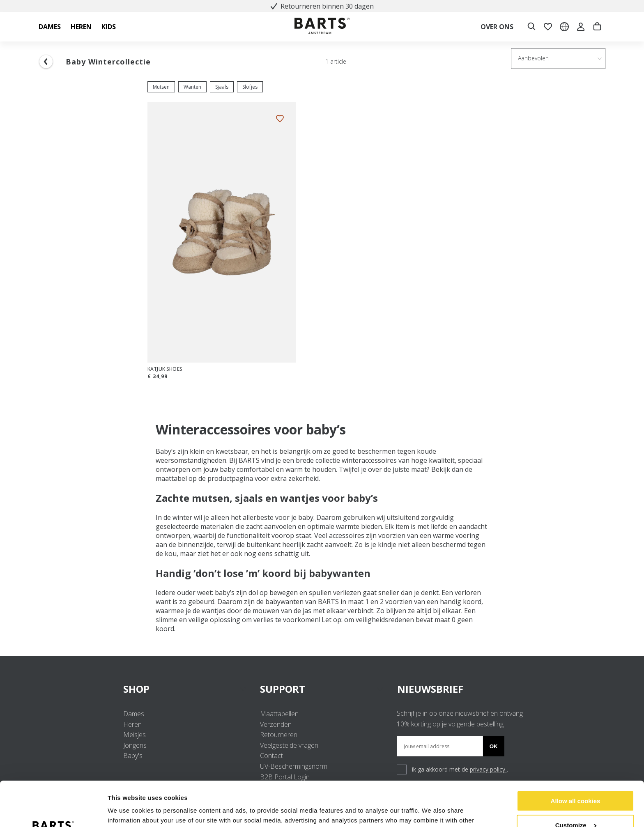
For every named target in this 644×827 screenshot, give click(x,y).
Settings (120, 811)
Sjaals (222, 87)
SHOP (185, 689)
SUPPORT (322, 689)
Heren (132, 724)
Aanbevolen (533, 58)
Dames (134, 714)
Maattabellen (279, 714)
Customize (576, 783)
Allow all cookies (576, 759)
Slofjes (250, 87)
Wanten (192, 87)
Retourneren (279, 735)
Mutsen (161, 87)
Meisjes (135, 735)
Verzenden (276, 724)
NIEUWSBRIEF (430, 689)
